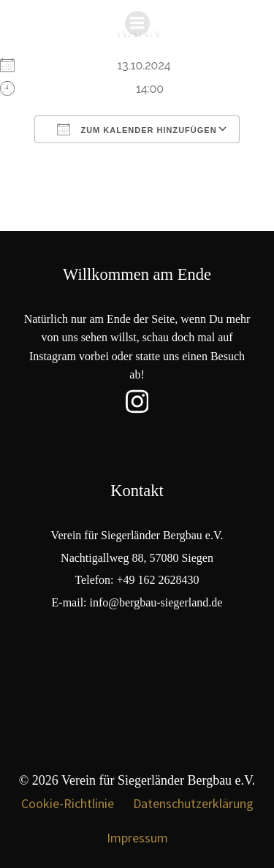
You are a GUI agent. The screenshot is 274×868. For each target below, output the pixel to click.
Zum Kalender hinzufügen (137, 129)
